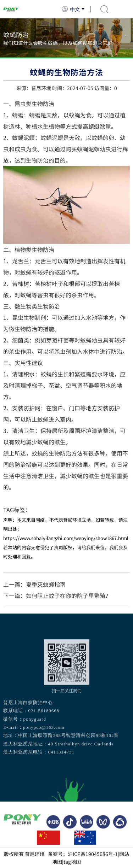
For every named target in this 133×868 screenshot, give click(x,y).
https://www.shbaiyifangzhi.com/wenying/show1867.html (66, 538)
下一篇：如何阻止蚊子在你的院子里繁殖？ (57, 596)
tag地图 (72, 862)
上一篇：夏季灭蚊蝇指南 (34, 584)
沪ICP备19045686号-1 (93, 854)
